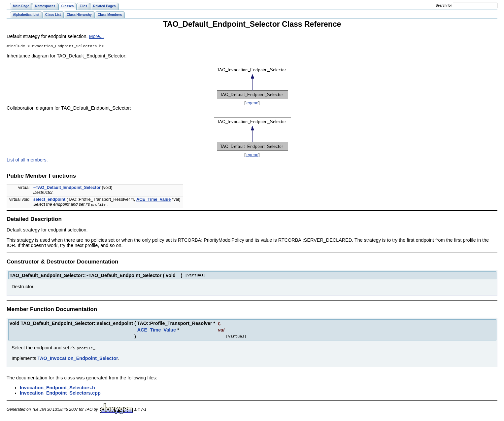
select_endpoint (49, 200)
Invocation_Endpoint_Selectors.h (57, 388)
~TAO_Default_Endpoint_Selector (67, 188)
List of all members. (27, 160)
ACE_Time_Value (153, 200)
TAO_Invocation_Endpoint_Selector (78, 359)
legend (252, 104)
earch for (444, 5)
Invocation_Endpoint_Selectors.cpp (60, 393)
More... (97, 36)
